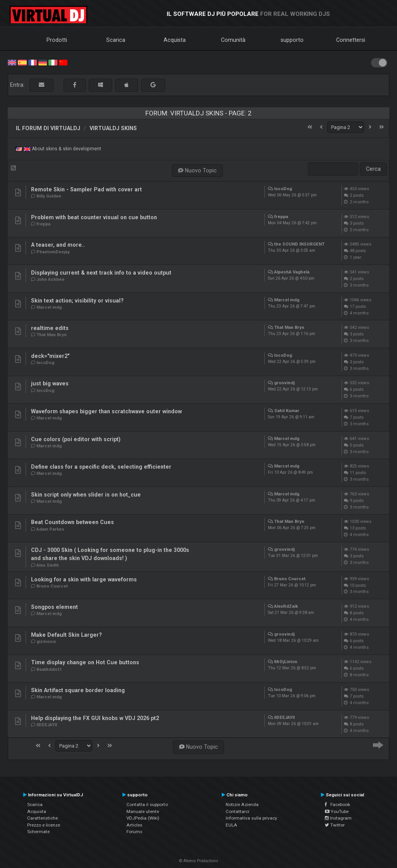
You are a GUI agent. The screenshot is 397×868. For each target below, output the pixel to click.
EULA (231, 825)
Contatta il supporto (147, 804)
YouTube (337, 811)
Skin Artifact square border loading (78, 690)
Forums (134, 832)
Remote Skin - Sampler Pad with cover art (86, 189)
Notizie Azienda (242, 804)
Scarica (116, 40)
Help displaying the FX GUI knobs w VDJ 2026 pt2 (95, 718)
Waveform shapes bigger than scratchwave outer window (106, 411)
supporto (292, 40)
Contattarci (237, 811)
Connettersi (351, 40)
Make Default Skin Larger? (66, 635)
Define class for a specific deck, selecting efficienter (101, 467)
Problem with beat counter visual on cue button (94, 217)
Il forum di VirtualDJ (48, 128)
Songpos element (54, 607)
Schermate (38, 832)
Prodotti (57, 40)
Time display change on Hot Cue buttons (85, 662)
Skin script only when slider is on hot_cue (86, 495)
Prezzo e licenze (44, 825)
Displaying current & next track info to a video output (101, 273)
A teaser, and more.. (58, 245)
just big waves (50, 383)
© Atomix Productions (199, 861)
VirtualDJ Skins (113, 128)
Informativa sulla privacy (251, 818)
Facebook (337, 804)
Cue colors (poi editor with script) (76, 439)
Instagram (338, 818)
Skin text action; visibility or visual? (77, 301)
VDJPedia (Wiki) (143, 818)
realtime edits (50, 328)
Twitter (335, 825)
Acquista (175, 40)
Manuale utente (143, 811)
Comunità (233, 40)
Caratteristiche (42, 818)
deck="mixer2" (50, 356)
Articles (134, 825)
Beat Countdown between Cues (72, 522)
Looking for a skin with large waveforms (84, 579)
